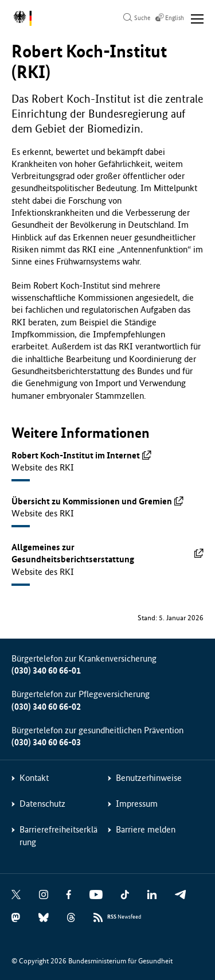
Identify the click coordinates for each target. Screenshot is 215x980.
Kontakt (34, 778)
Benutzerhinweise (149, 778)
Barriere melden (146, 829)
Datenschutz (42, 804)
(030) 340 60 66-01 (46, 670)
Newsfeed (124, 917)
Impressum (137, 804)
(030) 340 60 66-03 (46, 742)
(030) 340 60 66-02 (46, 707)
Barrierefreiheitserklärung (58, 835)
